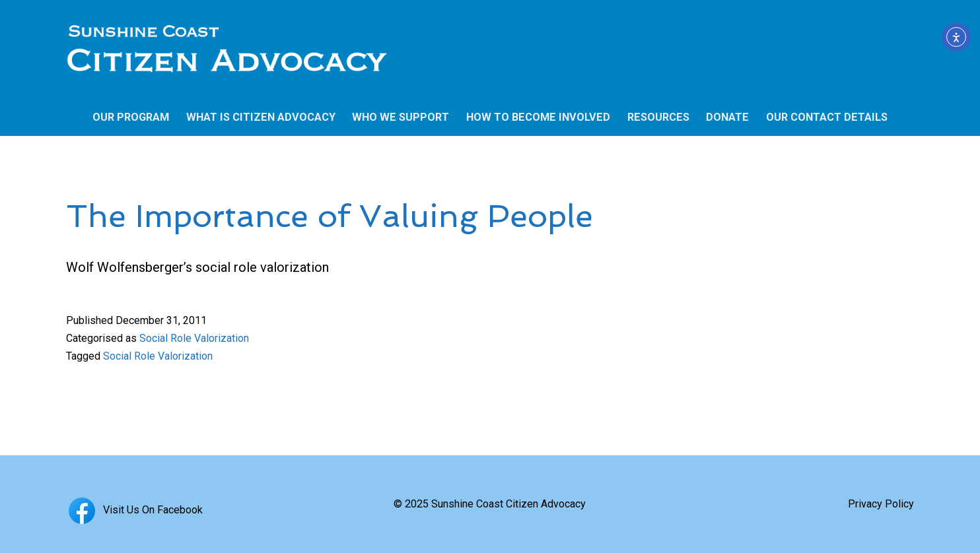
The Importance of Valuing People (330, 216)
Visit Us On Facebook (134, 510)
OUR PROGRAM (131, 117)
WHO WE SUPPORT (401, 117)
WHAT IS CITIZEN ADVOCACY (261, 117)
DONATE (727, 117)
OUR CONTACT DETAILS (827, 117)
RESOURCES (658, 117)
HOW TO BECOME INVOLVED (538, 117)
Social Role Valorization (194, 338)
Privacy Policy (881, 504)
